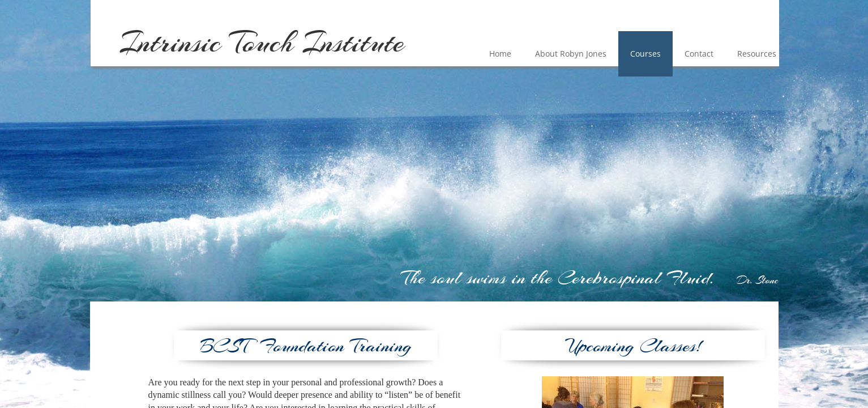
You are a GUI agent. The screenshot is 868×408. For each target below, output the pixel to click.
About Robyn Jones (571, 54)
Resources (757, 54)
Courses (645, 54)
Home (500, 54)
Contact (699, 54)
